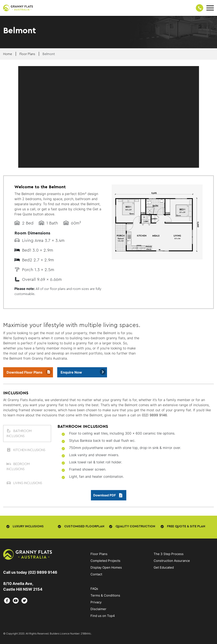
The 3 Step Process (169, 554)
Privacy (96, 602)
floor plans (27, 54)
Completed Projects (105, 561)
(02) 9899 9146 (154, 415)
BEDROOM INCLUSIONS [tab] (18, 466)
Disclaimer (98, 609)
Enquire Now (71, 372)
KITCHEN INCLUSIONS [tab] (26, 450)
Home (8, 54)
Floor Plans (99, 554)
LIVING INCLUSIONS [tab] (24, 483)
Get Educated (164, 567)
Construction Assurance (172, 561)
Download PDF (108, 495)
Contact (96, 574)
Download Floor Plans (24, 372)
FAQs (94, 589)
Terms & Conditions (105, 595)
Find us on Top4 (103, 616)
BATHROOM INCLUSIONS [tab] (19, 433)
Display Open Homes (106, 567)
